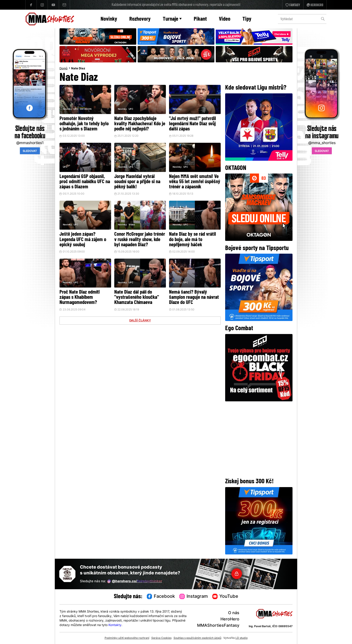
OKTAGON (86, 109)
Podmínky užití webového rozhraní (127, 638)
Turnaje (172, 19)
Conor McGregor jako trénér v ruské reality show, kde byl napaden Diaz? (140, 240)
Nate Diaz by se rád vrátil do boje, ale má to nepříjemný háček (192, 240)
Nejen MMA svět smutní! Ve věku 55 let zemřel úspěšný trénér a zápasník (195, 182)
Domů (64, 69)
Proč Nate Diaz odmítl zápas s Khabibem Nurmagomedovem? (80, 298)
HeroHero (230, 619)
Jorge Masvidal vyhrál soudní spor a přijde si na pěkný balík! (137, 182)
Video (225, 19)
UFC (76, 109)
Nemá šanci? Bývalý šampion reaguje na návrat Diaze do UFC (194, 298)
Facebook (161, 597)
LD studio (242, 638)
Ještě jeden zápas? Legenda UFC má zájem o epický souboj (83, 240)
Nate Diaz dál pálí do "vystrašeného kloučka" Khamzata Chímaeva (137, 298)
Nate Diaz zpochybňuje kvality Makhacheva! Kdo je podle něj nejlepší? (140, 124)
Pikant (200, 19)
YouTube (225, 597)
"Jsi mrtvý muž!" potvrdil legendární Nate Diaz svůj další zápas (192, 124)
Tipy (247, 19)
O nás (234, 613)
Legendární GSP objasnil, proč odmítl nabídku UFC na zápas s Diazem (85, 182)
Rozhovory (140, 19)
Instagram (194, 597)
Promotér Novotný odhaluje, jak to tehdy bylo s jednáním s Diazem (84, 124)
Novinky (109, 19)
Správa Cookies (161, 638)
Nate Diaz (78, 69)
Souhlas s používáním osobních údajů (197, 638)
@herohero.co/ (135, 581)
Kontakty (115, 625)
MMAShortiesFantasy (218, 626)
